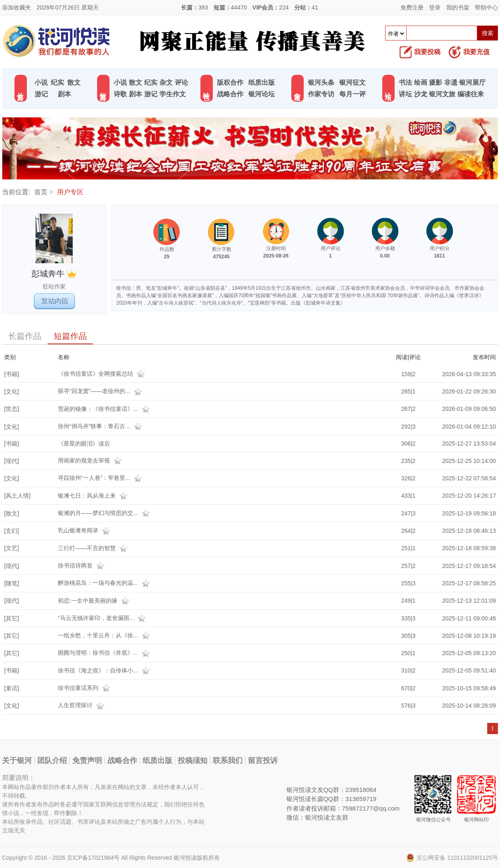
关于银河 (17, 761)
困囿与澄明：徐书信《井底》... (105, 653)
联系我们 (228, 761)
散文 (74, 82)
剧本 (64, 94)
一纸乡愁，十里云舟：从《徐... (105, 635)
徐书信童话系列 (85, 688)
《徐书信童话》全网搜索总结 (102, 374)
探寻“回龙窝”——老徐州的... (101, 391)
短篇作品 (70, 336)
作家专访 (321, 94)
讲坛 (405, 94)
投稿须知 (193, 761)
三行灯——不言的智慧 (94, 548)
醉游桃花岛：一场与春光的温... (105, 583)
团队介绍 (52, 761)
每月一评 (352, 94)
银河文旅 (442, 94)
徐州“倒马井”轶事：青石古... (101, 426)
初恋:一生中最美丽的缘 (95, 601)
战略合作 (230, 94)
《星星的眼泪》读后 (84, 444)
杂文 (166, 82)
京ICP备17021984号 (93, 858)
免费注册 (412, 7)
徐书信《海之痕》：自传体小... (105, 670)
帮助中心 (486, 7)
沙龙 (421, 94)
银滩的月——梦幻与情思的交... (105, 513)
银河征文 (352, 82)
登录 (435, 7)
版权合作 (230, 82)
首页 (41, 192)
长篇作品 (25, 336)
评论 (181, 82)
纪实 (57, 82)
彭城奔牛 (54, 274)
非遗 (451, 82)
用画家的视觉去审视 (91, 460)
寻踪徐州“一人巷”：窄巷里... (101, 478)
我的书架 (458, 7)
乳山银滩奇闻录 (85, 530)
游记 (41, 94)
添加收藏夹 (17, 7)
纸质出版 (262, 82)
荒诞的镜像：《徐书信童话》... (105, 409)
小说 (41, 82)
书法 (405, 82)
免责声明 (87, 761)
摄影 (436, 82)
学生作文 (173, 94)
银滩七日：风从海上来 (94, 496)
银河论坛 (262, 94)
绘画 (421, 82)
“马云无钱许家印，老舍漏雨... (103, 618)
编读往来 (471, 94)
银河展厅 (472, 82)
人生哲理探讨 (82, 705)
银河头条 (321, 82)
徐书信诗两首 (82, 565)
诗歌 (120, 94)
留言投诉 (263, 761)
